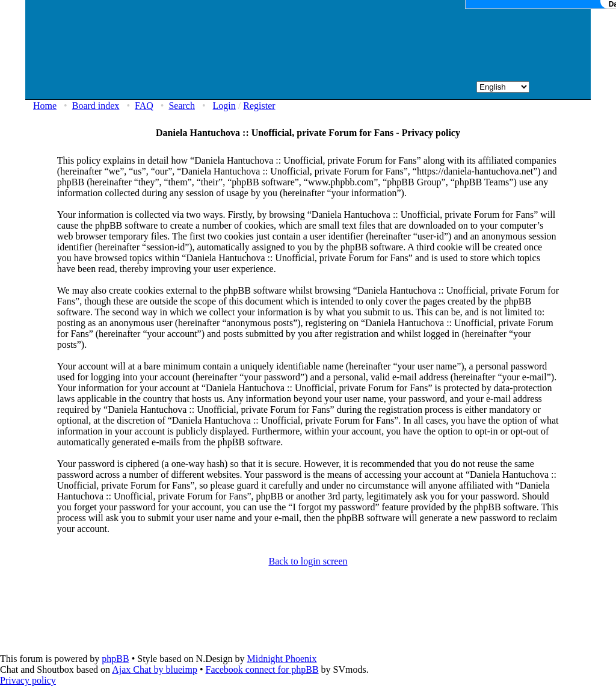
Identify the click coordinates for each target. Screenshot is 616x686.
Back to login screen (308, 561)
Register (259, 106)
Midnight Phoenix (282, 659)
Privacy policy (28, 680)
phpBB (115, 659)
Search (182, 106)
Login (224, 106)
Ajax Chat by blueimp (155, 669)
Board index (96, 106)
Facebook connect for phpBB (262, 669)
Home (45, 106)
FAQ (144, 106)
